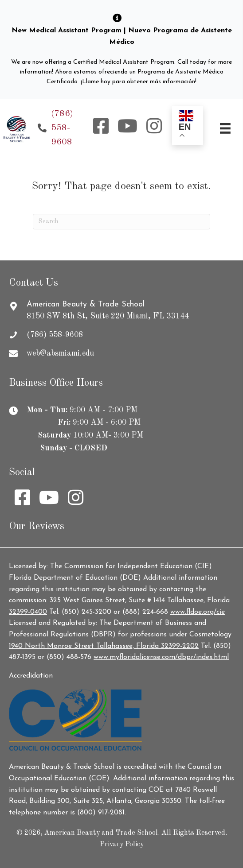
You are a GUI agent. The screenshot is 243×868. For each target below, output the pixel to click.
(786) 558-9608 (62, 128)
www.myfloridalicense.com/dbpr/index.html (161, 657)
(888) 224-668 (145, 612)
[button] (101, 126)
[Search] (121, 222)
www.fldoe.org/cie (198, 612)
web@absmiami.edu (60, 353)
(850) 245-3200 (86, 612)
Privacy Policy (122, 845)
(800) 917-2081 (101, 813)
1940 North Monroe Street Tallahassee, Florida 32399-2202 (104, 646)
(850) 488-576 (69, 657)
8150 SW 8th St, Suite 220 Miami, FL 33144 (108, 316)
